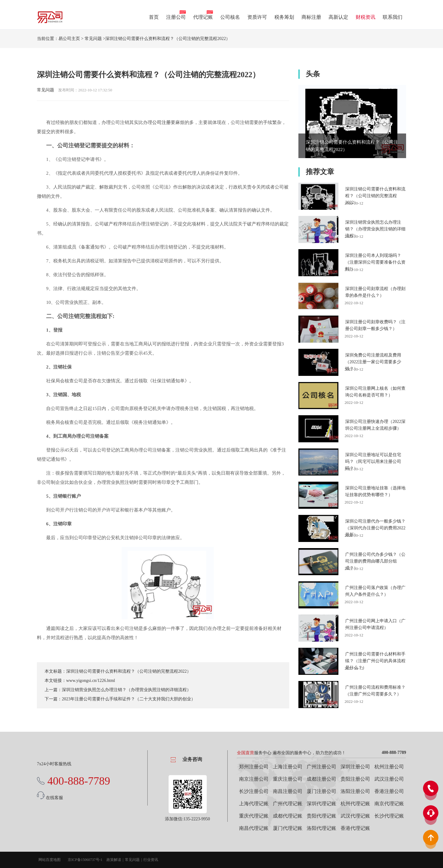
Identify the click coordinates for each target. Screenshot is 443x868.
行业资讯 (151, 860)
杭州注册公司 (389, 767)
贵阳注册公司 (355, 779)
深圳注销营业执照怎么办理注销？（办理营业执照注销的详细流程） (126, 690)
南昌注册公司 (288, 791)
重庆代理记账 (254, 816)
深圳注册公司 (355, 767)
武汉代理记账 (355, 816)
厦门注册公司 (321, 791)
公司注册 (162, 122)
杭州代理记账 (355, 804)
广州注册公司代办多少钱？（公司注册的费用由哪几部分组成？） (375, 561)
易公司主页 (69, 39)
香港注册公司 (389, 791)
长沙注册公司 (254, 791)
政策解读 (114, 860)
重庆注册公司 (288, 779)
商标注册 (311, 17)
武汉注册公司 (389, 779)
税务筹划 (284, 17)
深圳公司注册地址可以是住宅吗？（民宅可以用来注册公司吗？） (373, 462)
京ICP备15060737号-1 (85, 860)
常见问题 (93, 39)
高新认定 (338, 17)
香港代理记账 (355, 828)
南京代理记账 (389, 804)
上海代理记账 (254, 804)
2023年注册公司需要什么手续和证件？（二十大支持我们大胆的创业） (129, 699)
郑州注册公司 (254, 767)
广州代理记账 (288, 804)
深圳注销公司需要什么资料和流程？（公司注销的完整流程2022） (129, 671)
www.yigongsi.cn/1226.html (91, 681)
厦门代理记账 (288, 828)
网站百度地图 (50, 860)
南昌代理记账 (254, 828)
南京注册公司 (254, 779)
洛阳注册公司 (355, 791)
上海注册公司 (288, 767)
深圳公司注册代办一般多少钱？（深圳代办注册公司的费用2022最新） (375, 528)
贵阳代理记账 (321, 816)
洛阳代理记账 (321, 828)
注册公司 (176, 17)
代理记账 (203, 17)
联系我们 (393, 17)
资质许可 (257, 17)
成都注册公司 (321, 779)
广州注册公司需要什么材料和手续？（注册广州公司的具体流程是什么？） (375, 661)
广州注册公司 (321, 767)
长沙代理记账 (389, 816)
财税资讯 (365, 17)
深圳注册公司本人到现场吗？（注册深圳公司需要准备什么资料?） (375, 262)
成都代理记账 (288, 816)
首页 (154, 17)
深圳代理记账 (321, 804)
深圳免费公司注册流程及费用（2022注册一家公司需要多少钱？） (373, 362)
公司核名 (230, 17)
